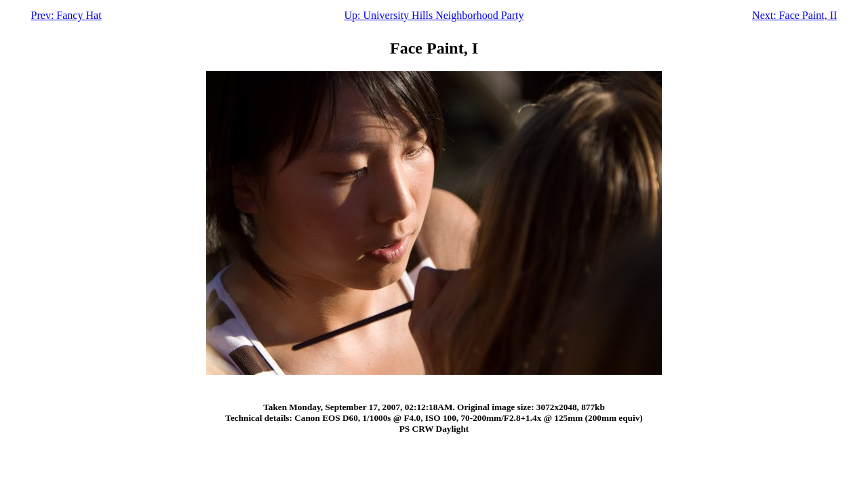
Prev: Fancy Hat (66, 15)
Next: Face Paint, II (794, 15)
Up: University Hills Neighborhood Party (434, 15)
